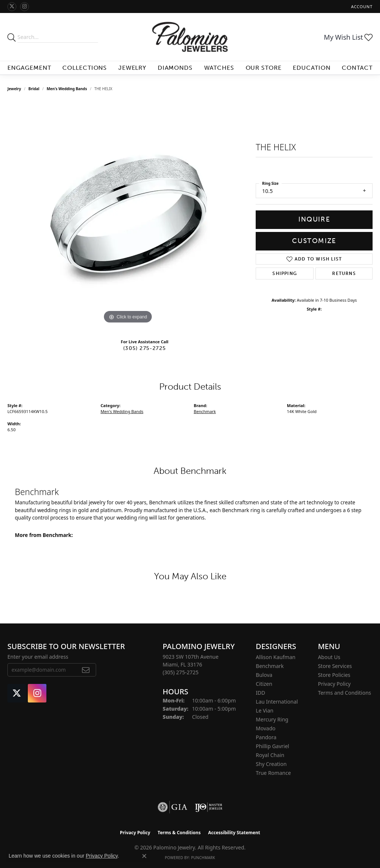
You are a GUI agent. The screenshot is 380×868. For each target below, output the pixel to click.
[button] (361, 6)
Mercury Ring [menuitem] (272, 719)
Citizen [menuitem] (264, 684)
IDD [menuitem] (260, 693)
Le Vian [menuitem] (264, 710)
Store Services (335, 666)
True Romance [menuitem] (273, 773)
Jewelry (132, 68)
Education (312, 68)
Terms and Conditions (345, 693)
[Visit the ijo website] (209, 807)
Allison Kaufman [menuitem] (276, 657)
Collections (85, 68)
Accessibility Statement (234, 833)
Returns (344, 273)
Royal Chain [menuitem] (270, 755)
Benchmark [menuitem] (270, 666)
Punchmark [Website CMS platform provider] (203, 858)
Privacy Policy (334, 684)
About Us (329, 657)
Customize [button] (314, 241)
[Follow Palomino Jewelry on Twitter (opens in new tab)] (12, 7)
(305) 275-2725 (145, 348)
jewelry (14, 89)
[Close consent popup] (144, 856)
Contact (357, 68)
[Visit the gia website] (173, 807)
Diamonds (175, 68)
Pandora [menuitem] (266, 737)
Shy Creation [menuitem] (271, 764)
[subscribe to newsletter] (86, 670)
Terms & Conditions (179, 833)
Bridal (34, 89)
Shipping (285, 273)
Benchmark (205, 411)
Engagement (29, 68)
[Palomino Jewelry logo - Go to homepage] (190, 37)
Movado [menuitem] (266, 728)
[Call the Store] (181, 672)
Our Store (264, 68)
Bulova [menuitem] (264, 675)
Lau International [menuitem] (277, 702)
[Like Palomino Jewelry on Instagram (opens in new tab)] (24, 7)
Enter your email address (38, 657)
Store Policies (334, 675)
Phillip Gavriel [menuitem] (272, 746)
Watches (219, 68)
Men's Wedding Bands (67, 89)
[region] (128, 214)
